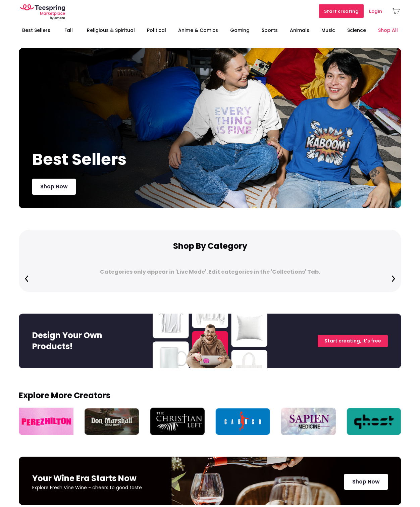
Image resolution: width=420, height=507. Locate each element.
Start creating (341, 11)
